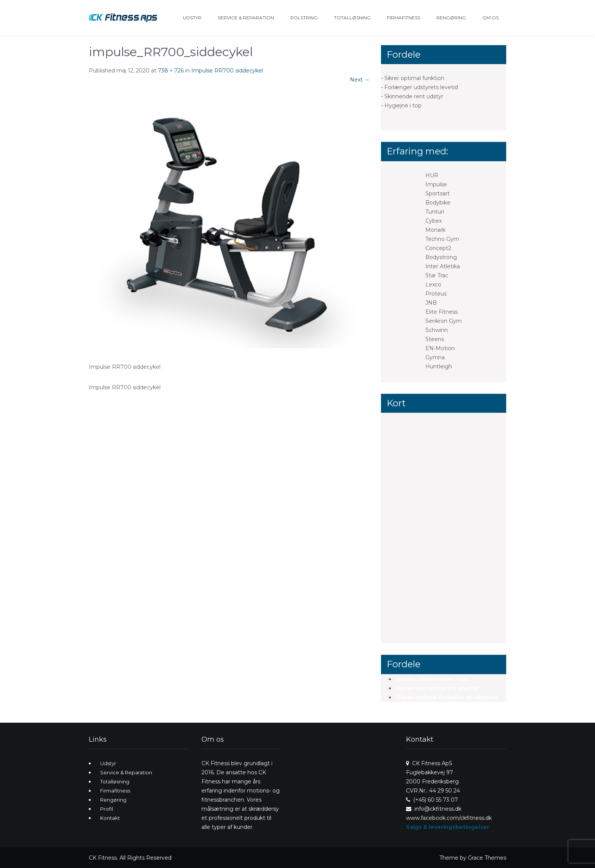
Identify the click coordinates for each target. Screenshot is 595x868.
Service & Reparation (246, 18)
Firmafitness (404, 18)
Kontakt (110, 818)
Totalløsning (352, 18)
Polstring (304, 18)
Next (360, 80)
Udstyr (192, 18)
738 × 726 (171, 71)
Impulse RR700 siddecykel (227, 71)
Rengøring (451, 18)
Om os (490, 18)
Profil (107, 809)
